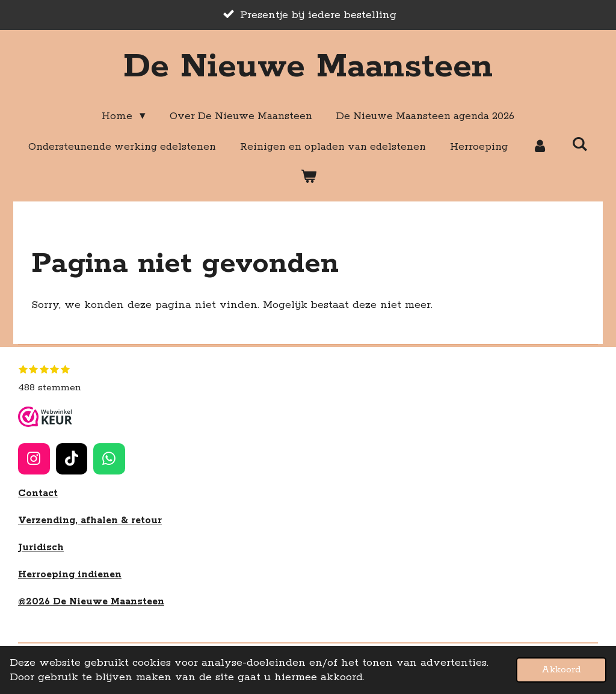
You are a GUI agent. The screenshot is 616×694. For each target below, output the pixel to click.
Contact (38, 493)
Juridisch (41, 548)
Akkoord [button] (561, 670)
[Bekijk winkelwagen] (308, 177)
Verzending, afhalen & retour (90, 520)
